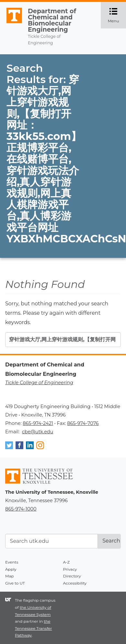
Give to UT (15, 583)
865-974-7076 (83, 423)
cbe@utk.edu (38, 432)
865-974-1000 (21, 509)
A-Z (67, 562)
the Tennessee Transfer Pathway (33, 628)
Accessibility (75, 583)
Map (10, 576)
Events (12, 562)
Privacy (70, 569)
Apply (11, 569)
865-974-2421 (38, 423)
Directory (72, 576)
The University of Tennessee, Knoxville (11, 23)
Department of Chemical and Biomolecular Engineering (52, 20)
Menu (117, 15)
